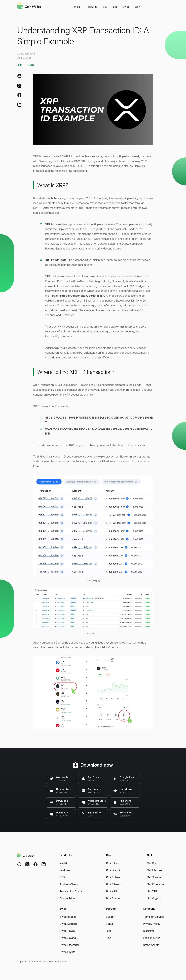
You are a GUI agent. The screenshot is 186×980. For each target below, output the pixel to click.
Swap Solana (68, 938)
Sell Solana (154, 877)
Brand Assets (151, 945)
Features (92, 7)
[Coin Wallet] (29, 6)
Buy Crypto (113, 898)
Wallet (78, 7)
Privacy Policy (152, 924)
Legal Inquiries (152, 938)
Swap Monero (68, 924)
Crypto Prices (68, 898)
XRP (20, 65)
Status (110, 924)
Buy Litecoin (114, 870)
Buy (105, 7)
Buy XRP (112, 891)
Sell (115, 7)
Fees (109, 931)
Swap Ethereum (69, 945)
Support (110, 917)
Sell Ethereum (155, 884)
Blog (108, 938)
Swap (126, 7)
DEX (138, 7)
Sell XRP (152, 891)
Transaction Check (71, 891)
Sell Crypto (154, 898)
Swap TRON (67, 931)
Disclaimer (149, 931)
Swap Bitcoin (68, 917)
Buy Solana (113, 877)
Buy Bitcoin (113, 863)
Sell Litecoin (154, 870)
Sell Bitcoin (154, 863)
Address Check (69, 884)
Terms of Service (153, 917)
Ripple (31, 65)
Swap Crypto (68, 952)
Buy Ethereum (115, 884)
